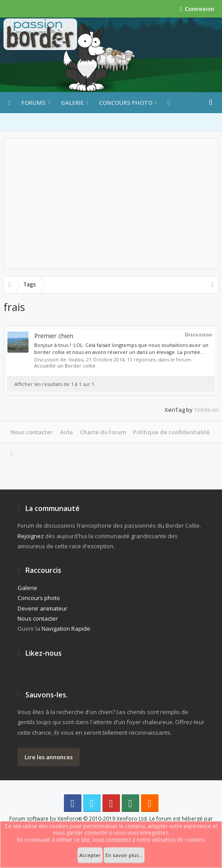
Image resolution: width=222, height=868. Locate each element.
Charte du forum (103, 432)
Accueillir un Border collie (65, 366)
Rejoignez (31, 536)
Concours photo (126, 103)
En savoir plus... (124, 855)
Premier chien (54, 336)
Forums (33, 103)
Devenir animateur (42, 608)
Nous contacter (32, 432)
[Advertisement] (111, 204)
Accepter (90, 855)
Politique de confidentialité (171, 432)
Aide (67, 432)
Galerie (72, 103)
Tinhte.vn (206, 410)
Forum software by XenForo (79, 819)
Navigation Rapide (66, 629)
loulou (76, 359)
